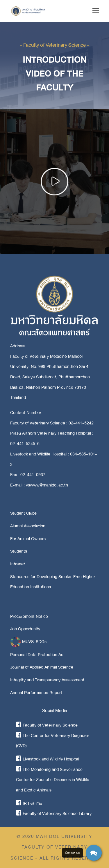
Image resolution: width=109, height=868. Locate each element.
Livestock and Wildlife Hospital (48, 759)
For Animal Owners (28, 539)
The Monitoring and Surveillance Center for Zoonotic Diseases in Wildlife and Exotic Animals (53, 780)
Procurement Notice (29, 616)
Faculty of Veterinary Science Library (54, 813)
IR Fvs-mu (29, 803)
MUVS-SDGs (28, 642)
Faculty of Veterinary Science (47, 725)
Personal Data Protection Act (37, 655)
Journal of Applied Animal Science (42, 667)
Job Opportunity (25, 629)
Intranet (18, 564)
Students (19, 551)
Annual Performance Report (36, 693)
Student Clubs (23, 513)
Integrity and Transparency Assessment (47, 680)
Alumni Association (28, 526)
